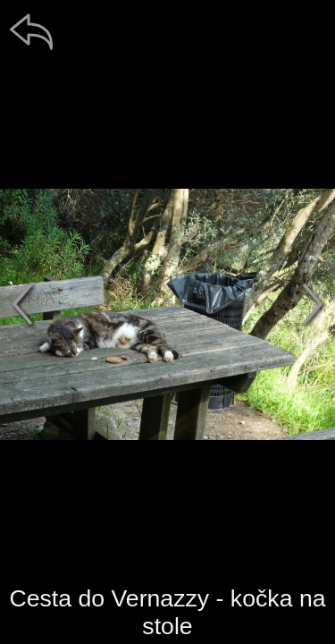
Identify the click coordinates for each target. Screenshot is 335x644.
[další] (313, 304)
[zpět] (31, 31)
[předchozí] (22, 304)
